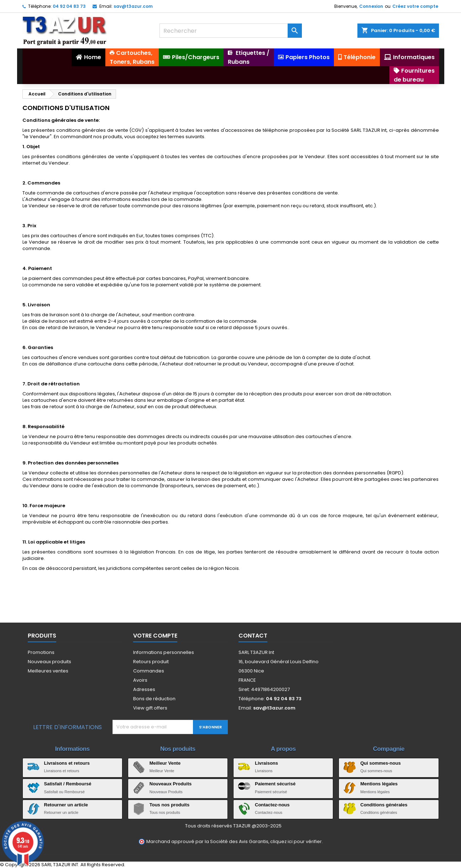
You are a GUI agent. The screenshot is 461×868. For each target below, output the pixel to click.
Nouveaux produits (49, 662)
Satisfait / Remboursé (68, 784)
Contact (253, 636)
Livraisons (266, 763)
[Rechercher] (231, 31)
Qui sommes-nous (380, 763)
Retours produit (151, 662)
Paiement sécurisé (275, 784)
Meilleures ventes (48, 671)
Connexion (371, 6)
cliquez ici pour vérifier (296, 841)
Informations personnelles (164, 652)
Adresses (144, 689)
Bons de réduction (154, 699)
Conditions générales (384, 805)
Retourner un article (66, 805)
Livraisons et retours (67, 763)
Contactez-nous (272, 805)
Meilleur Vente (165, 763)
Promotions (41, 652)
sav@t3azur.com (133, 6)
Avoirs (140, 680)
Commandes (149, 671)
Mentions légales (379, 784)
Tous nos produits (169, 805)
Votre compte (155, 636)
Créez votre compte (415, 6)
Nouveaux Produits (171, 784)
